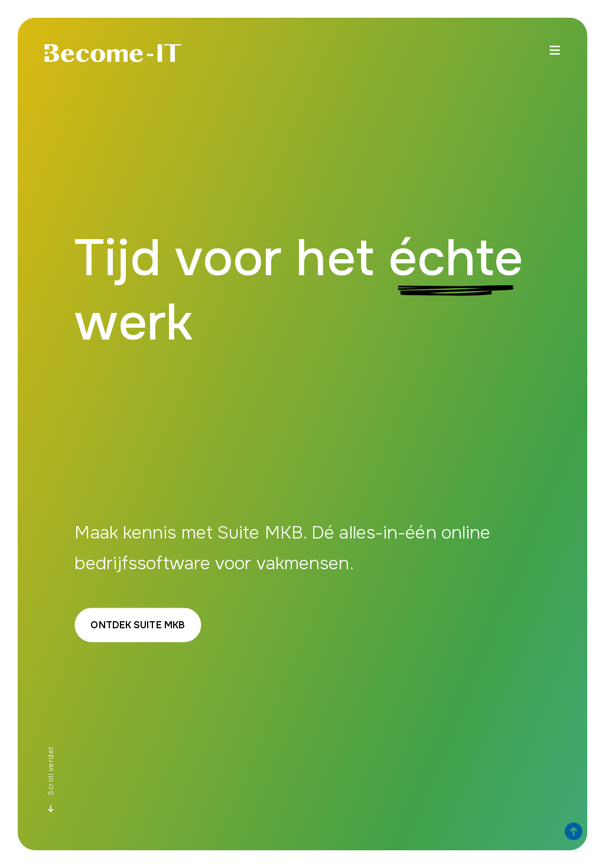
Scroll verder (51, 779)
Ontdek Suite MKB (138, 625)
